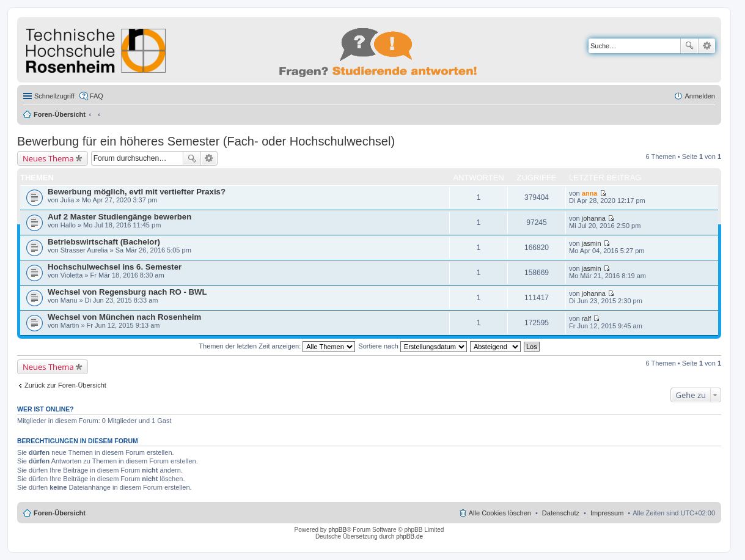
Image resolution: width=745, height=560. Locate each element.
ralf (586, 319)
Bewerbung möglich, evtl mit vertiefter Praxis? (137, 192)
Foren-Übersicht (60, 114)
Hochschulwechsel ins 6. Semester (115, 267)
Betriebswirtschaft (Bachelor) (104, 242)
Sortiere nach (412, 346)
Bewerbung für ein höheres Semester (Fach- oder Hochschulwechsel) (206, 141)
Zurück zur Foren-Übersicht (65, 385)
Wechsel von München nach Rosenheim (124, 317)
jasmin (592, 243)
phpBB (337, 530)
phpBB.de (409, 536)
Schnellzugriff (54, 96)
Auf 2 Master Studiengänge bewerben (119, 217)
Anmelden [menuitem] (700, 96)
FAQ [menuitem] (97, 96)
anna (590, 193)
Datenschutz (561, 513)
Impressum (607, 513)
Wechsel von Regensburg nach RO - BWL (127, 292)
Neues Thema (48, 158)
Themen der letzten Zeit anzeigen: (277, 346)
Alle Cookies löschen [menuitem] (500, 513)
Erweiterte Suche (707, 46)
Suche (689, 46)
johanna (594, 218)
